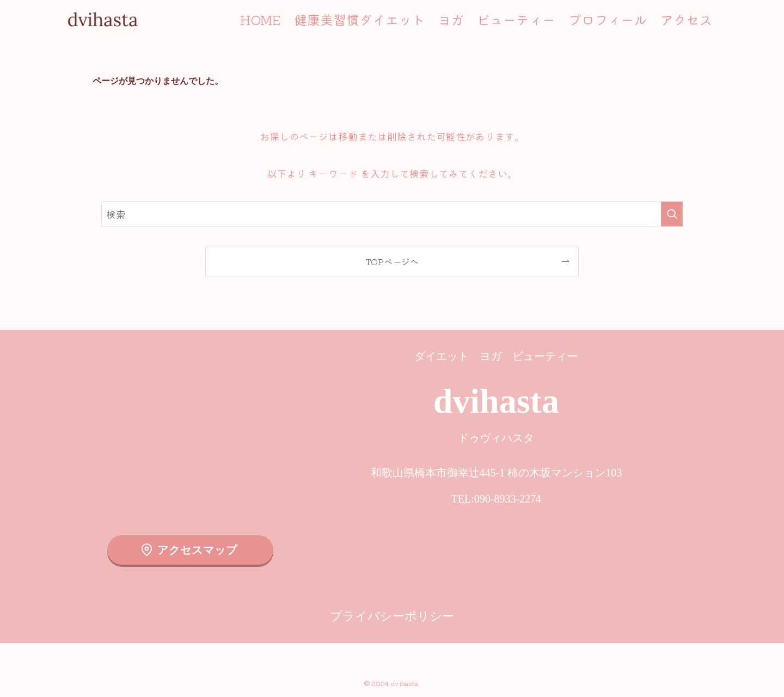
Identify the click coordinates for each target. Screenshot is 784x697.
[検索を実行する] (672, 214)
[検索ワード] (392, 214)
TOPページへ (392, 261)
